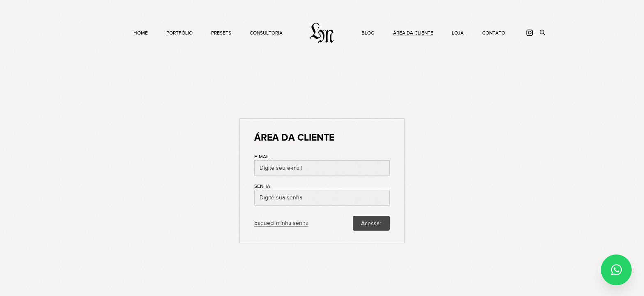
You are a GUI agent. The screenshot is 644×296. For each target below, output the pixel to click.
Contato (494, 33)
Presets (221, 33)
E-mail (262, 157)
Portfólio (179, 33)
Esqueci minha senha (281, 223)
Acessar (371, 224)
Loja (458, 33)
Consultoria (266, 33)
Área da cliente (413, 33)
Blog (368, 33)
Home (141, 33)
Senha (262, 186)
